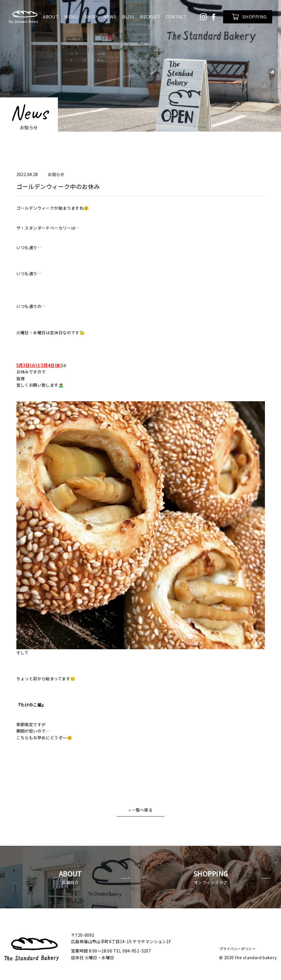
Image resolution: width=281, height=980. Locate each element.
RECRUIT (150, 17)
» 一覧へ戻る (140, 810)
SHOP (91, 17)
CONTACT (176, 17)
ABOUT (51, 17)
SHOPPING (249, 17)
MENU (71, 17)
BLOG (128, 17)
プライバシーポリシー (237, 944)
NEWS (110, 17)
